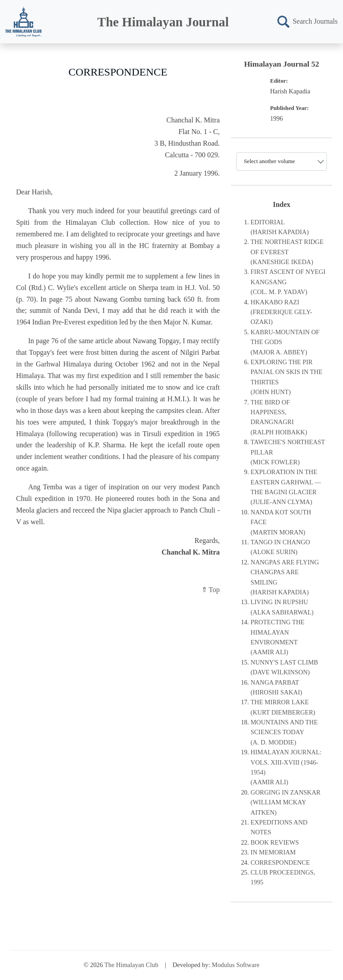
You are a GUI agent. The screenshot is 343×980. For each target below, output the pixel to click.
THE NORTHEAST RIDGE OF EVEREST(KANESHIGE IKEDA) (287, 252)
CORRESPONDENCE (280, 862)
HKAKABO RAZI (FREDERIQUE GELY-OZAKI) (281, 312)
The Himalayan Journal (163, 22)
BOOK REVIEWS (275, 842)
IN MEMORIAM (273, 852)
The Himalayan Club (132, 965)
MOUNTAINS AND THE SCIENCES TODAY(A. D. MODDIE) (284, 732)
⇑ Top (211, 590)
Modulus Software (236, 965)
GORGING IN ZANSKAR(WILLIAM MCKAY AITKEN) (286, 802)
